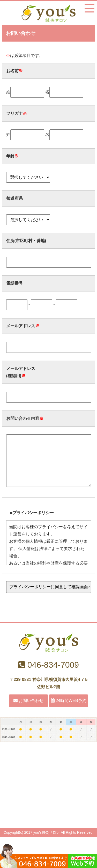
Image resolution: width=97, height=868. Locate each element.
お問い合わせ (28, 711)
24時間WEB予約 (69, 711)
